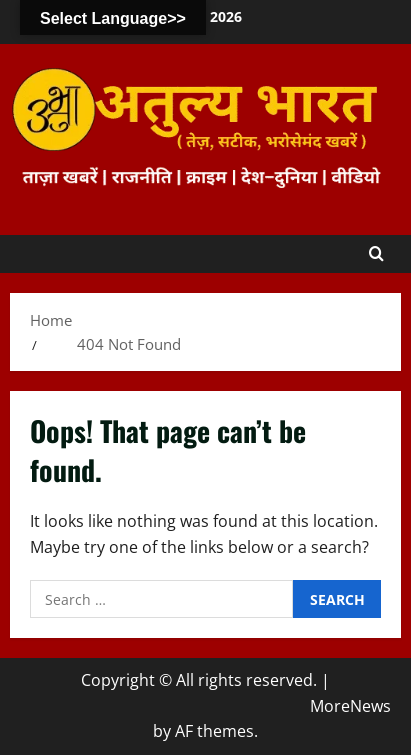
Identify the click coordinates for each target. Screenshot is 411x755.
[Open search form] (376, 254)
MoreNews (350, 706)
